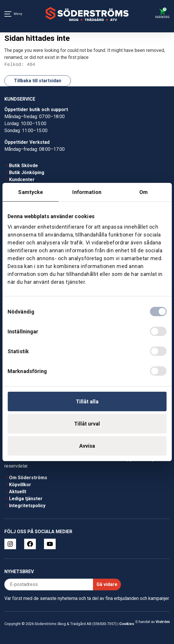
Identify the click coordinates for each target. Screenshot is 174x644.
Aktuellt (18, 492)
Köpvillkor (20, 485)
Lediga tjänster (26, 499)
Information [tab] (87, 192)
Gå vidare (107, 584)
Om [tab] (144, 192)
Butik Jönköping (27, 173)
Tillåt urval (87, 424)
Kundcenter (22, 180)
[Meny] (8, 14)
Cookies (127, 624)
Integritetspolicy (27, 506)
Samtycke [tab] (30, 192)
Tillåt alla (87, 401)
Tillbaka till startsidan (38, 81)
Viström (163, 622)
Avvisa (87, 446)
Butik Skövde (23, 166)
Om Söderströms (28, 478)
